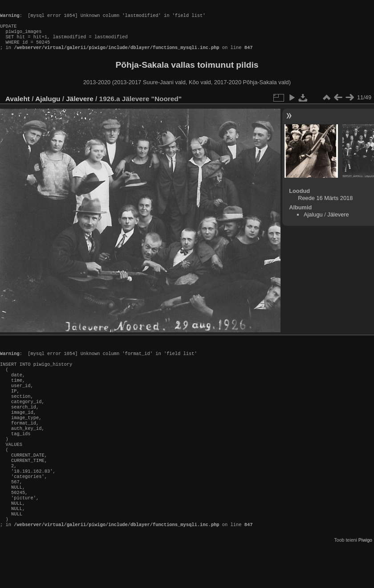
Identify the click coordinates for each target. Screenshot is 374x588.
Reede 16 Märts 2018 (325, 207)
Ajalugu (48, 108)
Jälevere (80, 108)
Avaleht (18, 108)
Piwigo (365, 581)
